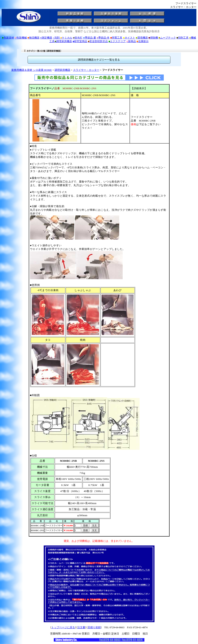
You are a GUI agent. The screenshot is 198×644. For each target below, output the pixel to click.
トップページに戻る (63, 627)
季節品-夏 (90, 38)
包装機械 (21, 38)
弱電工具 (116, 38)
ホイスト (129, 38)
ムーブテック (167, 38)
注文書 (81, 627)
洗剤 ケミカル (63, 38)
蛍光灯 (78, 38)
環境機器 (142, 38)
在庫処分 (143, 41)
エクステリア (117, 41)
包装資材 (8, 38)
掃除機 (153, 38)
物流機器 (33, 38)
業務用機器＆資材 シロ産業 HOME (32, 70)
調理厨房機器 (63, 41)
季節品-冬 (103, 38)
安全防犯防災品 (98, 41)
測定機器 (46, 38)
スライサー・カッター (86, 70)
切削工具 (182, 38)
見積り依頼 (94, 627)
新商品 (131, 41)
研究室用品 (80, 41)
